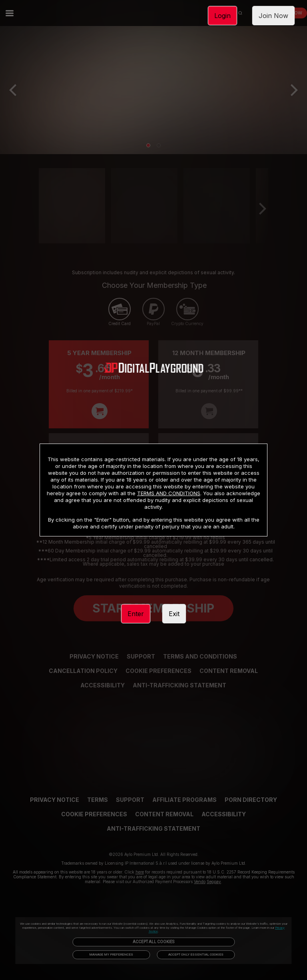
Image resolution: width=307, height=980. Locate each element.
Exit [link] (174, 614)
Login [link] (222, 16)
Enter (136, 614)
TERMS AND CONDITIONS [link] (169, 493)
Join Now (273, 16)
